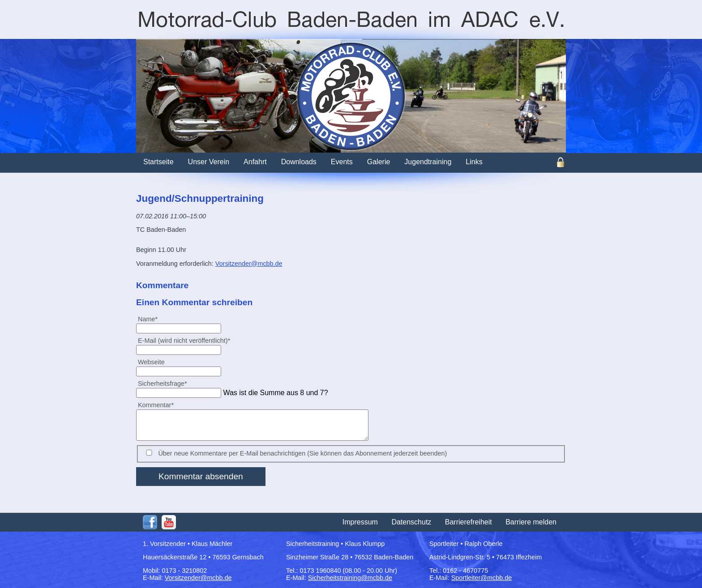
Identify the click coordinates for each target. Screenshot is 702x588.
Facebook (150, 522)
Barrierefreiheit (469, 522)
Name (151, 319)
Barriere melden (531, 522)
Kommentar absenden (201, 476)
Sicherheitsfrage (162, 383)
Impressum (360, 522)
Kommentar (156, 405)
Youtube (169, 522)
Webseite (151, 362)
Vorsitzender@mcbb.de (249, 264)
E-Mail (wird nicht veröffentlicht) (184, 340)
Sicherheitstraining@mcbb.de (350, 578)
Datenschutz (411, 522)
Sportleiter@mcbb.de (482, 578)
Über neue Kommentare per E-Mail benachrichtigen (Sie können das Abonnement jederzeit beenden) (302, 453)
